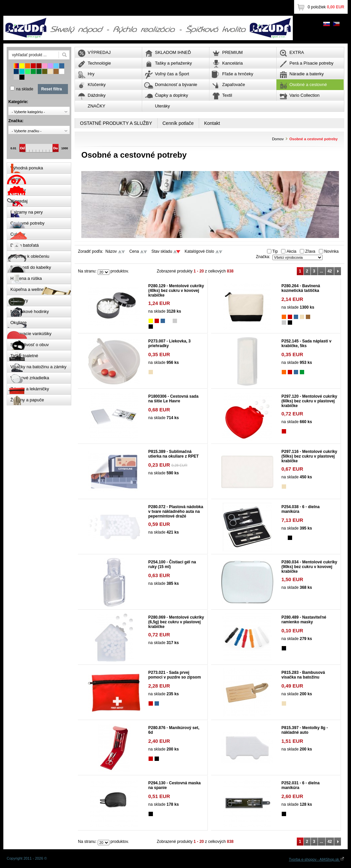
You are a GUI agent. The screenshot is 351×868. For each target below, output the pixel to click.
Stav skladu (162, 251)
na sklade (25, 89)
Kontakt (212, 123)
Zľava (310, 251)
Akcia (291, 251)
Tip (275, 251)
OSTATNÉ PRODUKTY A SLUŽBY (116, 123)
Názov (111, 251)
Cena (134, 251)
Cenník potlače (178, 123)
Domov (278, 139)
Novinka (331, 251)
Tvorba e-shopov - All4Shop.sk (317, 859)
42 (330, 271)
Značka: (263, 257)
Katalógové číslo (199, 251)
